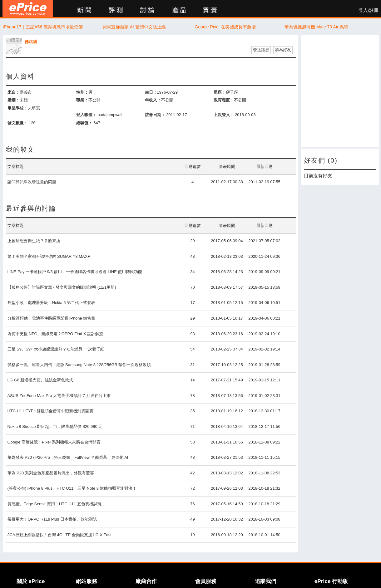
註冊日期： (155, 115)
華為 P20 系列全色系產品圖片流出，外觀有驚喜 (51, 473)
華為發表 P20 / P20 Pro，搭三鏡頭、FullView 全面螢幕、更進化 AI (68, 457)
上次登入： (224, 115)
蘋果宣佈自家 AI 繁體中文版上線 (134, 27)
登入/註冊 (369, 10)
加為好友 (283, 50)
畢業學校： (18, 108)
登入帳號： (86, 115)
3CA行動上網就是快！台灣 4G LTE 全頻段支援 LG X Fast (59, 535)
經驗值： (84, 123)
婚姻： (14, 100)
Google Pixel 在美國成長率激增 (225, 27)
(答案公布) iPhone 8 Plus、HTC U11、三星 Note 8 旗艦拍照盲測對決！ (72, 488)
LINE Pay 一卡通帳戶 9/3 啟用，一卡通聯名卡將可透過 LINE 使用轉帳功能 (75, 272)
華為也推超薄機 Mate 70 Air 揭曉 (317, 27)
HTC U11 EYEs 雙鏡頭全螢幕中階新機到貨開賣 (51, 411)
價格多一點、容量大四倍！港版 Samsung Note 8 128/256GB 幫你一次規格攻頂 (79, 365)
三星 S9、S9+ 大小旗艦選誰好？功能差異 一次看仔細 (56, 349)
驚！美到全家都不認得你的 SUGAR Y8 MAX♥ (49, 256)
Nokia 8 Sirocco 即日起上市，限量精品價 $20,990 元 (55, 426)
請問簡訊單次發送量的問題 (32, 182)
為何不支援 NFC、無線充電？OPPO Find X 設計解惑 (56, 334)
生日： (151, 92)
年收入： (153, 100)
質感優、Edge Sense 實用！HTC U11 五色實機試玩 (54, 504)
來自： (14, 92)
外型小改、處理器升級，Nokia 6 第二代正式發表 (52, 303)
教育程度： (224, 100)
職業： (82, 100)
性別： (82, 92)
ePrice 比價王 (28, 9)
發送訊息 (261, 50)
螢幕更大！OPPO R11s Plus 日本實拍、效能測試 (52, 519)
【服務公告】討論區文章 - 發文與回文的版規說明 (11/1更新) (62, 287)
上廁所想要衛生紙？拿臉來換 (34, 241)
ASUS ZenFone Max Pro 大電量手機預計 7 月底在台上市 (59, 396)
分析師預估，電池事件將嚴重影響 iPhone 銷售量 (52, 318)
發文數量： (18, 123)
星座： (220, 92)
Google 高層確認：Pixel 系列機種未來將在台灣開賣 (54, 442)
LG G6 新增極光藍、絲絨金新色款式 (40, 380)
